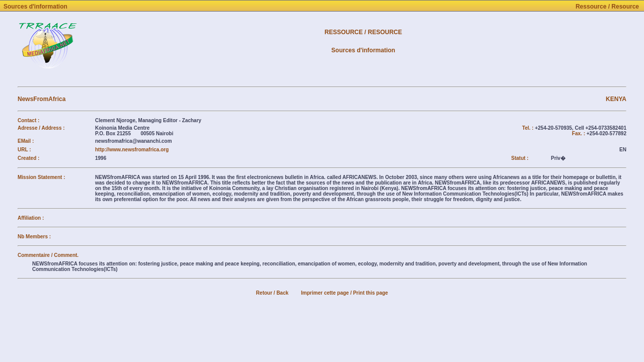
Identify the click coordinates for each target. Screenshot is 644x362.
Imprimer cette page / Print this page (344, 293)
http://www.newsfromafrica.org (132, 150)
